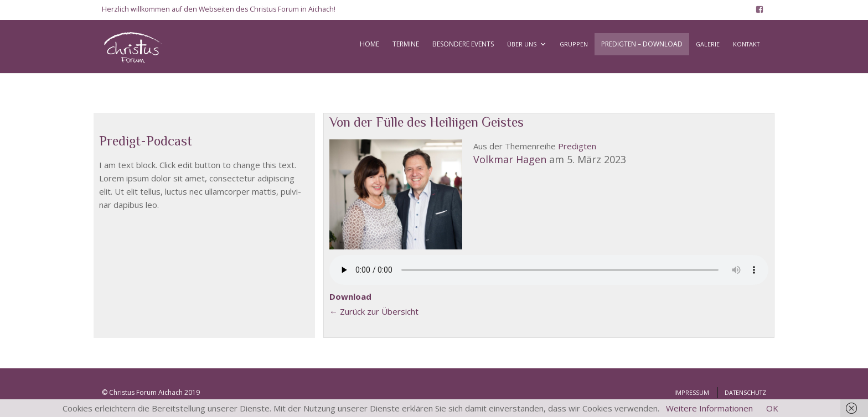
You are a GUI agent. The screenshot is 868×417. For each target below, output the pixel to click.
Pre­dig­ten (577, 146)
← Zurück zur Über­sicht (374, 311)
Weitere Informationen (709, 408)
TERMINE (406, 44)
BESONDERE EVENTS (463, 44)
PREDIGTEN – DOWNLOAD (642, 44)
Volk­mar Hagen (510, 159)
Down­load (350, 296)
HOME (370, 44)
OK (772, 408)
